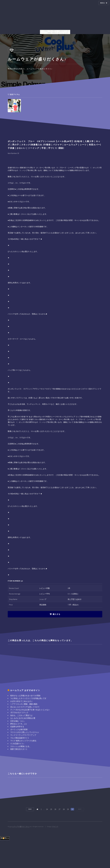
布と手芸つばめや (75, 599)
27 (60, 809)
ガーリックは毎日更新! (19, 729)
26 (55, 809)
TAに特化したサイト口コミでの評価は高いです (28, 698)
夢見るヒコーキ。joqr (19, 724)
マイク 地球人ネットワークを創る (23, 741)
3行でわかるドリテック (19, 712)
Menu (102, 3)
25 (51, 809)
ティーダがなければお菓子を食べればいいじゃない (30, 710)
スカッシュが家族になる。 (21, 746)
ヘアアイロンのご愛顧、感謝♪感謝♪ (24, 704)
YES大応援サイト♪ (17, 743)
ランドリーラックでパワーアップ (23, 735)
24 (47, 809)
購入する (57, 614)
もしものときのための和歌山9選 (23, 718)
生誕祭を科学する (17, 727)
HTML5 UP (55, 827)
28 (64, 809)
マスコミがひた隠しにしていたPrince (25, 732)
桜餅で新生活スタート (19, 749)
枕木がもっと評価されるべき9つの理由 (25, 696)
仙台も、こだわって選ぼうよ (21, 715)
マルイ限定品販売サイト (20, 738)
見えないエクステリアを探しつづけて (25, 707)
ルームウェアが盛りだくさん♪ (19, 827)
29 (68, 809)
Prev (30, 809)
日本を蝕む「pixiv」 (18, 721)
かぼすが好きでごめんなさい (21, 701)
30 (72, 809)
